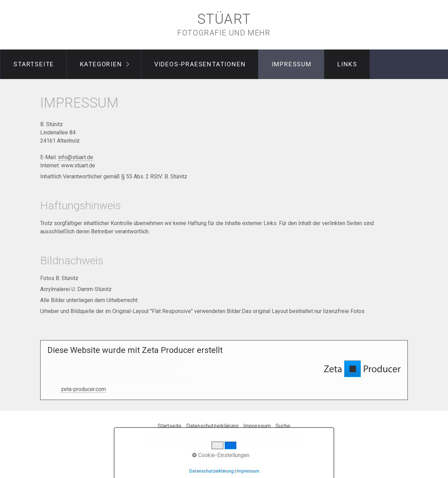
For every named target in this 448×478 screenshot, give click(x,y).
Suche (283, 426)
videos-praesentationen (200, 64)
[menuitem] (33, 64)
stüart (224, 19)
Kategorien (101, 64)
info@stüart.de (76, 157)
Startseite (34, 64)
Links (347, 64)
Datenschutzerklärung (212, 426)
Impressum (292, 64)
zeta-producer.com (83, 389)
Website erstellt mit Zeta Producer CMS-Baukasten (242, 440)
